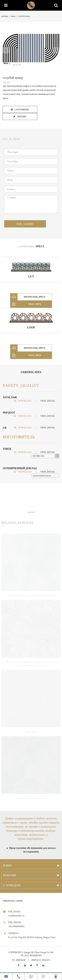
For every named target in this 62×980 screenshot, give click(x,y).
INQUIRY (20, 117)
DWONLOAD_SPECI (28, 297)
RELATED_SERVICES (17, 523)
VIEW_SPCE (26, 304)
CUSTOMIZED (20, 110)
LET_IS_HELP (11, 139)
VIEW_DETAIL (48, 401)
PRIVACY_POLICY (41, 960)
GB (5, 428)
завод (7, 449)
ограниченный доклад (20, 468)
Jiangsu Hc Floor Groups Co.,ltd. (39, 952)
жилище (5, 16)
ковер (13, 16)
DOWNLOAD (23, 401)
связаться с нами (13, 901)
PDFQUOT (9, 413)
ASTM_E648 (10, 397)
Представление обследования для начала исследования (31, 850)
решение (10, 875)
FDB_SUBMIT (25, 224)
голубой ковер (24, 16)
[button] (31, 512)
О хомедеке (12, 885)
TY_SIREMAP (19, 960)
